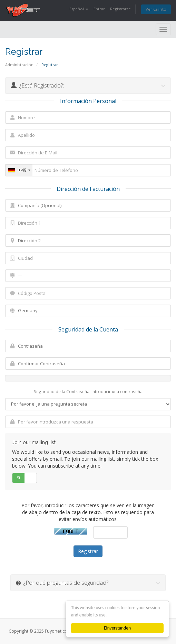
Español (79, 9)
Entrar (99, 9)
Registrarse (120, 9)
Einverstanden (117, 628)
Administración (19, 65)
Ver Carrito (156, 9)
